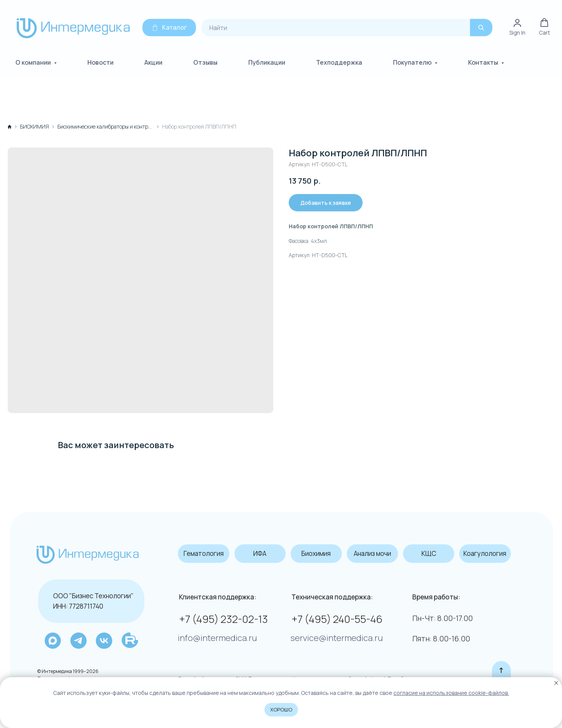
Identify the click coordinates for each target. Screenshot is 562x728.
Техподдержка (339, 62)
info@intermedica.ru (215, 634)
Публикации (267, 62)
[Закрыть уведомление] (556, 683)
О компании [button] (34, 62)
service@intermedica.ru (332, 634)
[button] (544, 26)
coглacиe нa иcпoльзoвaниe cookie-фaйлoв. (451, 693)
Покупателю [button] (413, 62)
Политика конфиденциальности (72, 674)
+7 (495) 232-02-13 (220, 615)
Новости (100, 62)
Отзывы (205, 62)
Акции (153, 62)
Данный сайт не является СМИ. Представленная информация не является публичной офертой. (280, 674)
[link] (517, 26)
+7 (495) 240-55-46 (333, 615)
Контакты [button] (484, 62)
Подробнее (396, 674)
